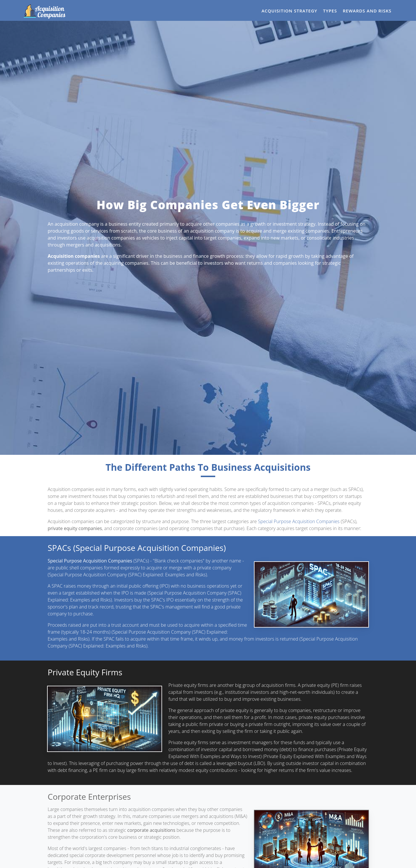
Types (330, 11)
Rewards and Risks (367, 11)
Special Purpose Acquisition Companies (299, 521)
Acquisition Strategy (289, 11)
